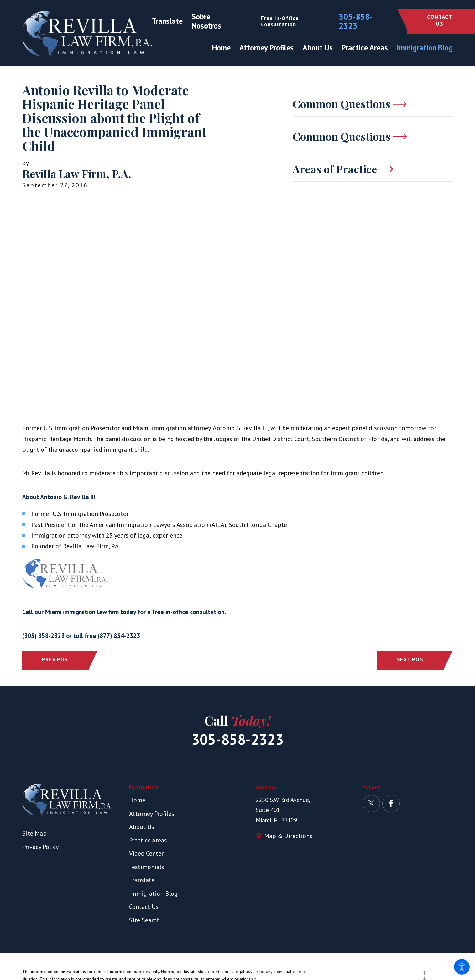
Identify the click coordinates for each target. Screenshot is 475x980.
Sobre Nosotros (206, 21)
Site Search (144, 920)
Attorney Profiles (152, 814)
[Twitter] (371, 804)
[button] (462, 967)
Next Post (412, 659)
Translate (167, 21)
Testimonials (147, 867)
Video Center (146, 853)
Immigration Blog (153, 894)
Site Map (34, 833)
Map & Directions (288, 836)
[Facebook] (391, 804)
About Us (142, 827)
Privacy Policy (40, 847)
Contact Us (439, 20)
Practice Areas (148, 840)
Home (137, 800)
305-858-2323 (356, 21)
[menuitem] (224, 48)
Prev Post (57, 659)
